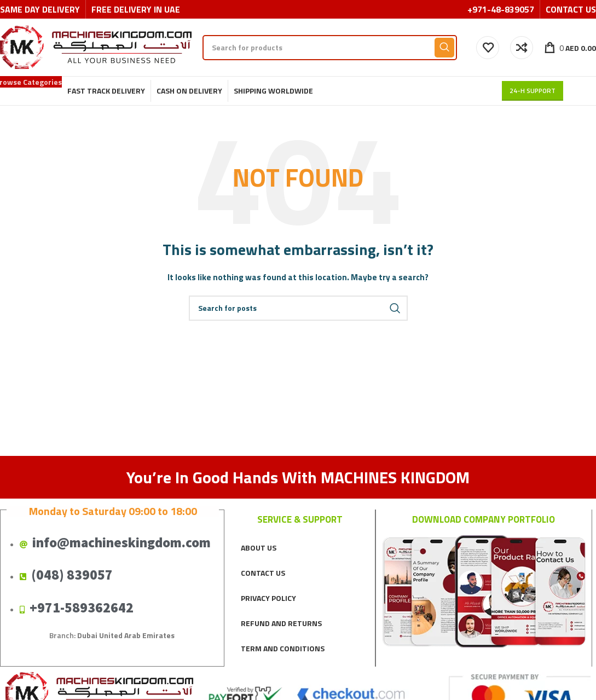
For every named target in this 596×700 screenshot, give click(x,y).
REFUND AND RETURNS (281, 623)
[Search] (330, 48)
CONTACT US (263, 573)
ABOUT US (259, 548)
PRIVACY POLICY (268, 598)
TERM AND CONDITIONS (283, 648)
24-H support (533, 91)
